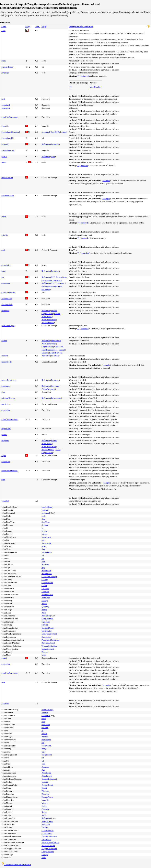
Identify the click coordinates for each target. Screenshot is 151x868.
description (6, 265)
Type (44, 26)
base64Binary (47, 507)
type (3, 480)
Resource (55, 144)
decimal (45, 525)
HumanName (47, 594)
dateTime (46, 522)
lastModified (7, 304)
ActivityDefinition (58, 132)
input (4, 455)
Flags (28, 26)
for (3, 277)
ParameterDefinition (50, 640)
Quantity (45, 607)
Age (43, 567)
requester (5, 310)
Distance (45, 588)
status (4, 162)
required (84, 165)
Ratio (44, 613)
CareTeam (59, 347)
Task (3, 30)
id (42, 528)
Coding (45, 579)
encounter (6, 283)
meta (3, 61)
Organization (47, 313)
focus (4, 271)
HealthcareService (49, 350)
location (5, 356)
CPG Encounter (58, 283)
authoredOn (6, 298)
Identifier (46, 598)
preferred (85, 76)
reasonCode (6, 362)
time (43, 549)
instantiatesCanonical (11, 132)
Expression (46, 637)
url (43, 558)
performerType (8, 325)
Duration (45, 591)
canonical (46, 132)
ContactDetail (47, 628)
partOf (4, 156)
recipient (5, 440)
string (44, 546)
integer (45, 534)
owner (4, 341)
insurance (6, 386)
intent (4, 217)
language (5, 73)
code (3, 250)
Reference (46, 144)
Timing (45, 625)
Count (44, 585)
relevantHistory (8, 398)
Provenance (56, 398)
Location (55, 356)
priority (5, 235)
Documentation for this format (16, 864)
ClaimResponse (48, 389)
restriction (6, 404)
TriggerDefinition (49, 646)
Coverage (55, 386)
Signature (46, 622)
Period (44, 603)
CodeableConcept (49, 576)
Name (4, 26)
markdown (46, 537)
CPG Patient (56, 277)
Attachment (46, 573)
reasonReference (9, 380)
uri (43, 555)
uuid (43, 561)
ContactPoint (47, 582)
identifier (5, 126)
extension (6, 108)
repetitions (6, 428)
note (3, 392)
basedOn (5, 144)
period (4, 434)
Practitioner (46, 316)
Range (44, 610)
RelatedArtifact (48, 643)
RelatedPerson (48, 322)
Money (45, 601)
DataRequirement (49, 634)
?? (78, 76)
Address (45, 564)
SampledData (47, 619)
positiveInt (46, 543)
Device (54, 310)
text (3, 99)
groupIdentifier (8, 150)
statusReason (7, 177)
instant (44, 531)
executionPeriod (8, 292)
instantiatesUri (8, 138)
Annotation (46, 570)
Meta (44, 655)
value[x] (5, 501)
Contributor (46, 631)
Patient (57, 313)
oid (43, 540)
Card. (37, 26)
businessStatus (8, 196)
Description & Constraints (81, 26)
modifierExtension (9, 117)
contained (6, 105)
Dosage (45, 652)
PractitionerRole (49, 320)
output (4, 658)
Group (58, 449)
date (43, 519)
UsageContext (48, 649)
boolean (45, 510)
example (106, 180)
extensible (85, 253)
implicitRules (7, 67)
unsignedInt (47, 552)
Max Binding (95, 87)
